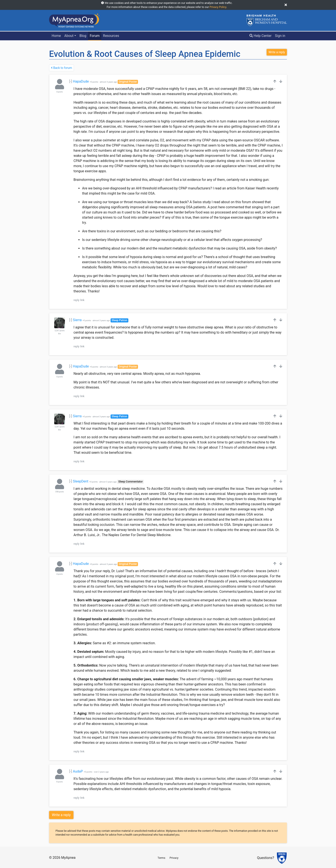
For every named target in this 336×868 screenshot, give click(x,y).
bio (60, 334)
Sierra (77, 320)
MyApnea (68, 858)
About (69, 36)
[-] (71, 81)
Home (56, 36)
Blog (83, 36)
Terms (161, 858)
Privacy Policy (218, 7)
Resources (111, 36)
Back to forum (61, 68)
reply (76, 300)
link (82, 300)
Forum (95, 36)
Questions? (266, 858)
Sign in (280, 36)
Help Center (261, 36)
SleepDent (81, 481)
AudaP (78, 771)
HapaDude (81, 81)
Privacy (174, 858)
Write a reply (61, 815)
